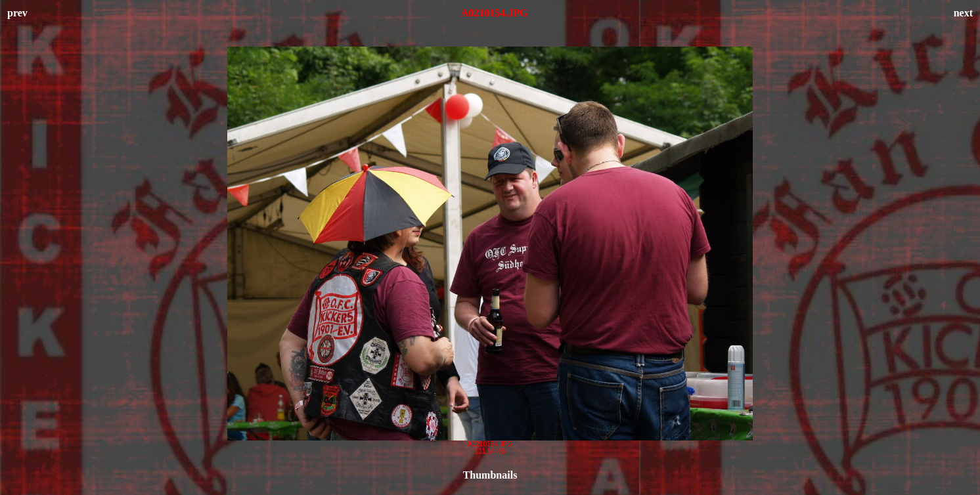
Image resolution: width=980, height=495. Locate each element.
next (963, 13)
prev (17, 13)
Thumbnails (490, 475)
